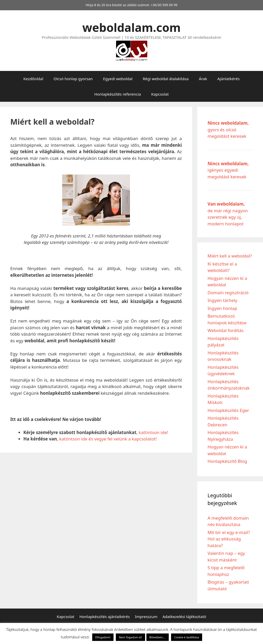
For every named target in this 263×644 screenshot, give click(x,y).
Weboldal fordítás (226, 330)
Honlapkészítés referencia (118, 94)
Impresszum (146, 617)
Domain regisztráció (228, 293)
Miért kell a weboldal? (230, 256)
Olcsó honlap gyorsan (73, 79)
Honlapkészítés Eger (228, 410)
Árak (203, 79)
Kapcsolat (160, 94)
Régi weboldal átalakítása (166, 79)
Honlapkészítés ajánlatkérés (105, 617)
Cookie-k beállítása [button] (187, 637)
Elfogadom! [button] (103, 637)
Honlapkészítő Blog (227, 461)
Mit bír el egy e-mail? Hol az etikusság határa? (229, 539)
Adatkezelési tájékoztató (184, 617)
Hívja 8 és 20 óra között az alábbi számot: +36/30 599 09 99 (131, 5)
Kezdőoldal (33, 79)
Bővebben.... (158, 637)
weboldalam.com (132, 27)
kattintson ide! (153, 432)
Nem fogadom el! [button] (130, 637)
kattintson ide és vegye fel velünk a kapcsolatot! (108, 439)
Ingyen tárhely (222, 300)
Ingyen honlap (222, 308)
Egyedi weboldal (118, 79)
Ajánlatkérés (228, 79)
